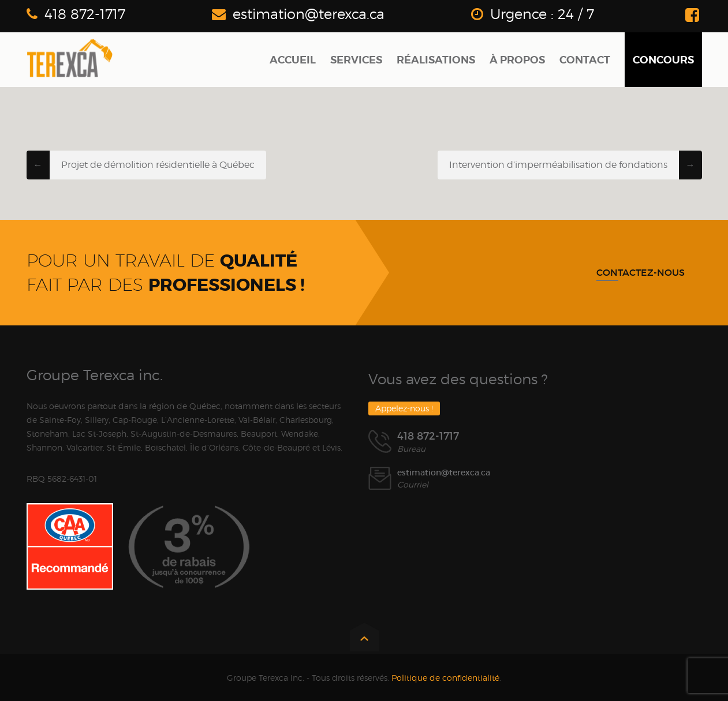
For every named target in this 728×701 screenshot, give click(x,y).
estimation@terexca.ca (309, 14)
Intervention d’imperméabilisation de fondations (558, 165)
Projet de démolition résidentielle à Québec (158, 165)
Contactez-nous (641, 272)
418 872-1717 (85, 14)
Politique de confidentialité (445, 678)
